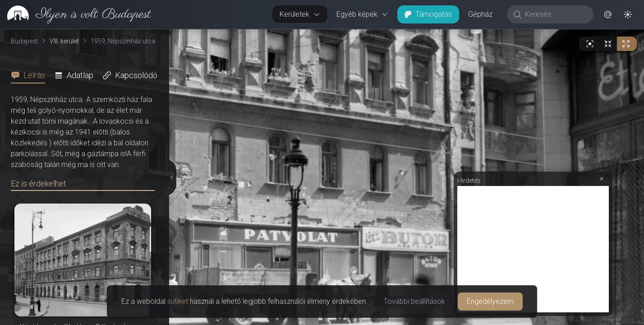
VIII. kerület (64, 41)
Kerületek (300, 14)
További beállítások (414, 301)
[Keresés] (555, 14)
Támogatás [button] (428, 14)
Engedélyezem (490, 301)
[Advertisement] (533, 249)
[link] (76, 14)
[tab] (31, 75)
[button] (608, 14)
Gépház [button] (480, 14)
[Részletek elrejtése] (172, 177)
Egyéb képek (362, 14)
